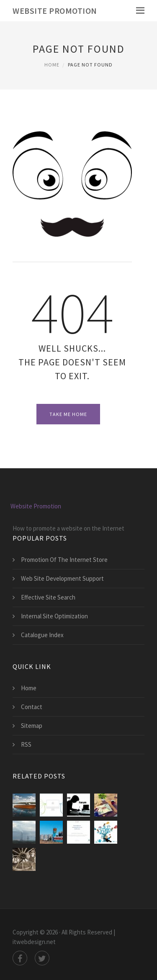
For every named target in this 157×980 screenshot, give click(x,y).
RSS (26, 744)
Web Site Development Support (62, 578)
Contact (32, 707)
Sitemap (32, 726)
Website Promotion (55, 11)
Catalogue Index (42, 635)
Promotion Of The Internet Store (64, 560)
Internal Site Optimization (54, 616)
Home (52, 65)
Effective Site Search (48, 597)
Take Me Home (68, 414)
